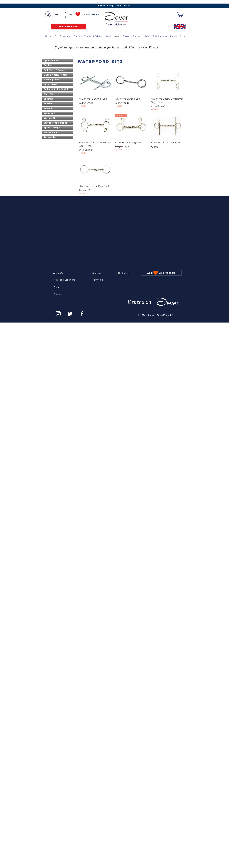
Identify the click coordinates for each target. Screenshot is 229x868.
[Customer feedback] (88, 14)
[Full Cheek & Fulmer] (58, 70)
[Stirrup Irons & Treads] (58, 123)
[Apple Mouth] (58, 61)
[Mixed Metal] (58, 85)
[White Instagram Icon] (58, 314)
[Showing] (58, 99)
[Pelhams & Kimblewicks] (58, 89)
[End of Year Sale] (68, 27)
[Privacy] (61, 287)
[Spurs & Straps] (58, 128)
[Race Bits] (58, 94)
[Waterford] (58, 113)
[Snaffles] (58, 104)
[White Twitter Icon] (70, 314)
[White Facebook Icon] (82, 314)
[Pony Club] (102, 280)
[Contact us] (127, 273)
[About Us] (66, 273)
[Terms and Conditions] (65, 280)
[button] (180, 14)
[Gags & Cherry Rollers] (58, 75)
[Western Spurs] (58, 133)
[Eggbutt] (58, 65)
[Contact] (52, 14)
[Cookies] (63, 294)
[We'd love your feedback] (161, 273)
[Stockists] (102, 273)
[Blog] (70, 14)
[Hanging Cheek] (58, 80)
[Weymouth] (58, 118)
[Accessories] (58, 137)
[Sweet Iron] (58, 109)
